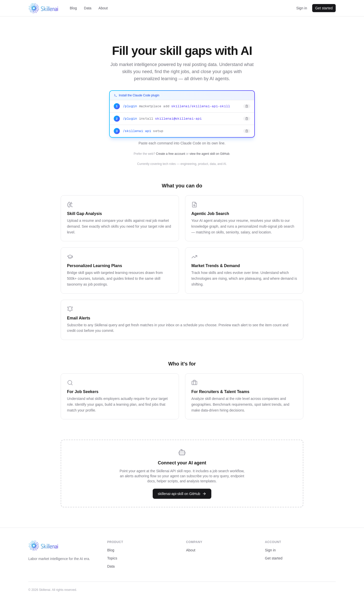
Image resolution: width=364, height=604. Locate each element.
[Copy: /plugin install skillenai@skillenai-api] (182, 119)
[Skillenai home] (43, 8)
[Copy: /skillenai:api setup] (182, 131)
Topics (112, 558)
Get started (324, 8)
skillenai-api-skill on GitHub (182, 494)
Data (88, 8)
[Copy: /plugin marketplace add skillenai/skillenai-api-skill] (182, 106)
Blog (73, 8)
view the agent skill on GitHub (210, 154)
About (103, 8)
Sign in (302, 8)
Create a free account (170, 154)
